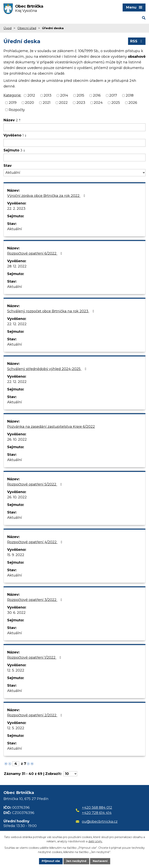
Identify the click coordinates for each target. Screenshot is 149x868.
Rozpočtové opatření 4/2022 (36, 542)
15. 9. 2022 (16, 555)
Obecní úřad (27, 28)
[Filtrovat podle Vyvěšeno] (74, 143)
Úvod (7, 28)
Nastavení (100, 861)
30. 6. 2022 (16, 613)
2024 (98, 103)
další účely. (95, 842)
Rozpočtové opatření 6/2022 (35, 253)
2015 (80, 95)
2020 (29, 103)
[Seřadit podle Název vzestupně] (20, 119)
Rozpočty (17, 110)
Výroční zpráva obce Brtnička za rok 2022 (47, 196)
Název (11, 120)
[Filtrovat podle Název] (74, 127)
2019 (13, 103)
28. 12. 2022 (17, 266)
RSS (137, 41)
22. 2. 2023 (16, 209)
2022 (63, 103)
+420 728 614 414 (97, 813)
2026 (133, 103)
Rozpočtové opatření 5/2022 (35, 484)
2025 (116, 103)
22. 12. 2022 (17, 324)
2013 (48, 95)
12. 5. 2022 (16, 670)
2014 (64, 95)
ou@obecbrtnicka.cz (97, 822)
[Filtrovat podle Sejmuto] (74, 158)
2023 (81, 103)
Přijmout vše (51, 861)
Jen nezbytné (76, 861)
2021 (47, 103)
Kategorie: (12, 95)
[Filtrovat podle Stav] (74, 173)
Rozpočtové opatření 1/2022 (35, 658)
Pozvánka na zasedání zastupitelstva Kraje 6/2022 (51, 427)
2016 (97, 95)
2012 (31, 95)
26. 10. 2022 (17, 439)
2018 (130, 95)
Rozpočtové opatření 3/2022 (35, 600)
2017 (113, 95)
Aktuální (15, 229)
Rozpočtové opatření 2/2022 (35, 715)
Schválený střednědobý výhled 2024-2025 (47, 369)
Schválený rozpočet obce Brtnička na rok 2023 (51, 311)
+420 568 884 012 (97, 808)
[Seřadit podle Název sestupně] (20, 121)
